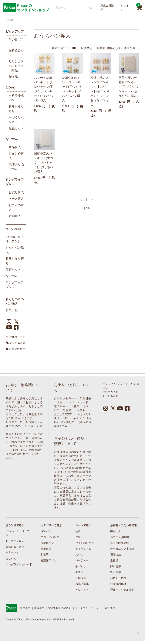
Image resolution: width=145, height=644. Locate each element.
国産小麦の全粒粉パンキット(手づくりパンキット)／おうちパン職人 (128, 87)
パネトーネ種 (118, 578)
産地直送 (46, 549)
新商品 (13, 77)
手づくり (81, 566)
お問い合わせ (15, 349)
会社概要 (110, 608)
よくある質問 (15, 343)
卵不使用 (116, 566)
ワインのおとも (85, 543)
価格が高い (131, 48)
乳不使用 (116, 572)
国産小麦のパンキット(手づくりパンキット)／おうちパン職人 (44, 163)
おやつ (79, 555)
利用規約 (25, 608)
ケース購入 (16, 199)
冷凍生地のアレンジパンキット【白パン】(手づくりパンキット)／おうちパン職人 (100, 91)
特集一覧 (12, 310)
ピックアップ (15, 31)
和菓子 (45, 555)
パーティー (82, 560)
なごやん (12, 139)
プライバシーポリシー (88, 608)
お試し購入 (16, 192)
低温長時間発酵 (120, 543)
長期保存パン (49, 560)
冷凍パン (46, 531)
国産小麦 (116, 531)
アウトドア (82, 590)
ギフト (79, 572)
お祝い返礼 (82, 584)
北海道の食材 (118, 584)
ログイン (125, 7)
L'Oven (11, 87)
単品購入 (15, 147)
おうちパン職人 (52, 36)
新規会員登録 (107, 7)
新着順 (102, 48)
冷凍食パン (47, 543)
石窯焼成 (116, 555)
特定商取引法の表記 (59, 608)
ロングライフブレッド (19, 564)
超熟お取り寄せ (15, 547)
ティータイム (83, 549)
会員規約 (39, 608)
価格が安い (115, 48)
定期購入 (15, 216)
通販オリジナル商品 (122, 590)
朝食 (78, 531)
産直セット (16, 128)
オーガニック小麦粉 (122, 549)
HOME (10, 20)
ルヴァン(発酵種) (120, 537)
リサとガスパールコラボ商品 (16, 66)
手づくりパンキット (52, 537)
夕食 (78, 537)
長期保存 (81, 578)
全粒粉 (114, 560)
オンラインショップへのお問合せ (121, 386)
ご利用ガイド (15, 337)
